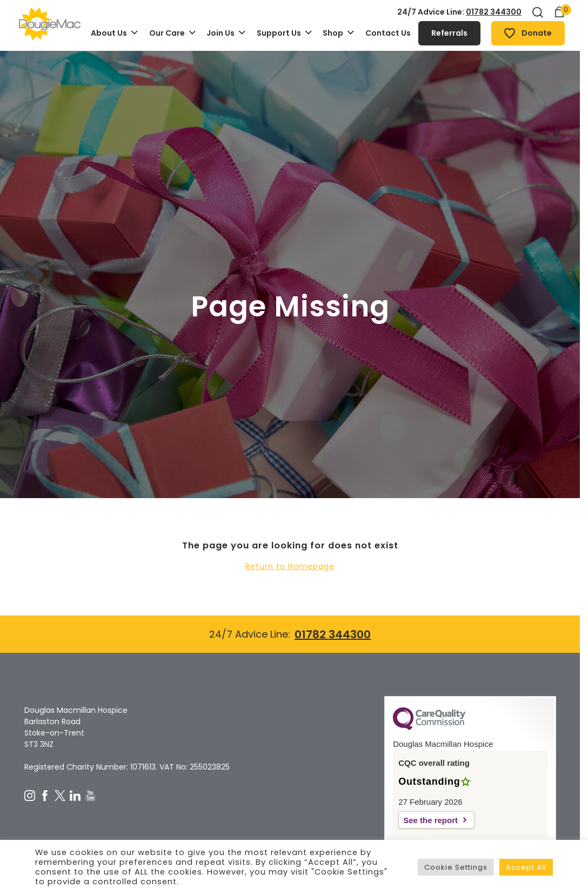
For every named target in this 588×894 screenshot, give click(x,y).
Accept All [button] (526, 867)
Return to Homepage (290, 566)
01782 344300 (494, 12)
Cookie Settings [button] (456, 867)
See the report (430, 820)
